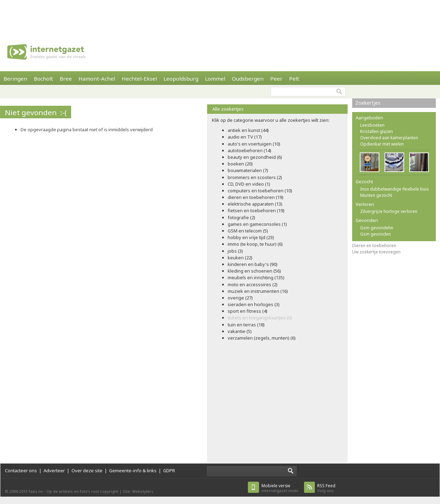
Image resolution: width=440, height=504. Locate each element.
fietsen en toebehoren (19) (256, 210)
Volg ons (326, 488)
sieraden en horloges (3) (254, 304)
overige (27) (240, 298)
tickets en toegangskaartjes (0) (260, 318)
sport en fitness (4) (248, 311)
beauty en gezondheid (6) (255, 157)
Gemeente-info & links (133, 470)
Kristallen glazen (377, 131)
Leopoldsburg (181, 79)
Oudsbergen (248, 79)
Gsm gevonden (375, 234)
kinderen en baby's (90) (253, 264)
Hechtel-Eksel (139, 79)
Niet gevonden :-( (36, 112)
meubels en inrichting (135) (256, 277)
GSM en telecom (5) (248, 231)
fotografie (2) (241, 217)
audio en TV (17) (245, 137)
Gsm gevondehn (377, 228)
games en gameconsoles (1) (257, 224)
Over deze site (87, 470)
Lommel (215, 79)
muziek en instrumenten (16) (258, 291)
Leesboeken (372, 125)
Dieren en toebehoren (374, 246)
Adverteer (54, 470)
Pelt (294, 79)
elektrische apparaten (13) (255, 204)
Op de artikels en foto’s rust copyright (82, 491)
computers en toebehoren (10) (260, 191)
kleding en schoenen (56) (254, 271)
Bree (66, 79)
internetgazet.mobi (280, 488)
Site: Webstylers (138, 491)
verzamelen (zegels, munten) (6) (262, 338)
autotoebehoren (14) (249, 150)
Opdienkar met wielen (382, 144)
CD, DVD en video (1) (249, 184)
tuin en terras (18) (246, 325)
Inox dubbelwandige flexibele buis (395, 189)
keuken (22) (240, 258)
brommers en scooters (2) (255, 177)
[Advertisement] (220, 16)
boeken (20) (240, 164)
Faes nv (36, 491)
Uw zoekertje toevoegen (376, 252)
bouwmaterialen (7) (248, 170)
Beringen (15, 79)
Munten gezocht (376, 195)
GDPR (169, 470)
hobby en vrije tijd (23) (251, 237)
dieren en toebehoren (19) (256, 197)
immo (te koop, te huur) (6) (255, 244)
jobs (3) (235, 251)
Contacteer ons (21, 470)
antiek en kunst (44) (248, 130)
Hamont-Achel (97, 79)
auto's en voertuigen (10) (254, 144)
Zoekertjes (368, 103)
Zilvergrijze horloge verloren (389, 211)
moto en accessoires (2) (253, 284)
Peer (276, 79)
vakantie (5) (240, 331)
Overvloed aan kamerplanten (389, 138)
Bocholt (43, 79)
